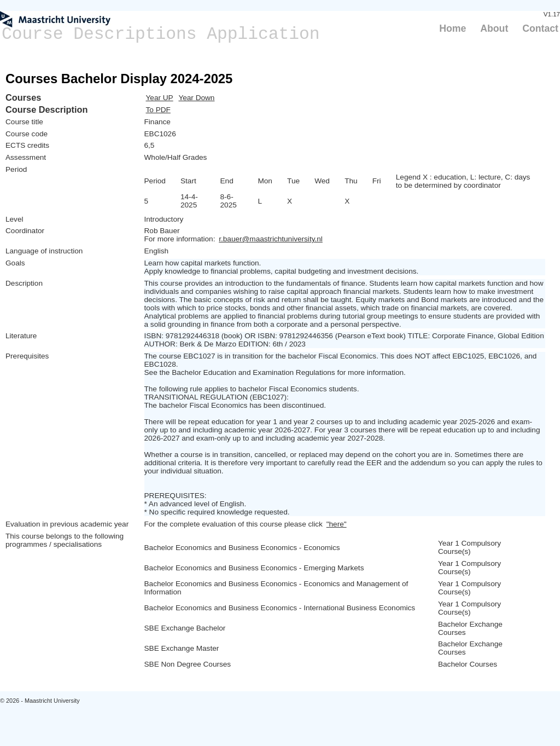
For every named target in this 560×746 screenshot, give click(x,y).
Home (453, 28)
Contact (540, 28)
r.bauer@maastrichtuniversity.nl (271, 239)
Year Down (196, 98)
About (494, 28)
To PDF (158, 110)
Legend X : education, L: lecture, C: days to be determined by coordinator (463, 181)
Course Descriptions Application (161, 34)
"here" (337, 524)
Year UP (160, 98)
